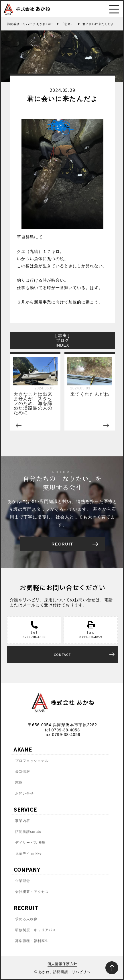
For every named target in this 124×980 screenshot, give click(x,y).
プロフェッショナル (32, 760)
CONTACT (62, 653)
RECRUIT (62, 543)
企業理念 (23, 880)
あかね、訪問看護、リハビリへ (64, 971)
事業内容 (23, 820)
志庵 (19, 781)
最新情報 (23, 770)
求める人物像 (26, 918)
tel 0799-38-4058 (62, 729)
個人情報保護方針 (62, 963)
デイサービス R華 (30, 841)
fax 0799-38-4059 (62, 733)
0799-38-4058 (34, 636)
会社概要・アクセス (32, 891)
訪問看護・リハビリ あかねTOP (30, 24)
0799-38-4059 (91, 636)
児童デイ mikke (28, 852)
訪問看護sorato (28, 831)
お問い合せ (24, 792)
